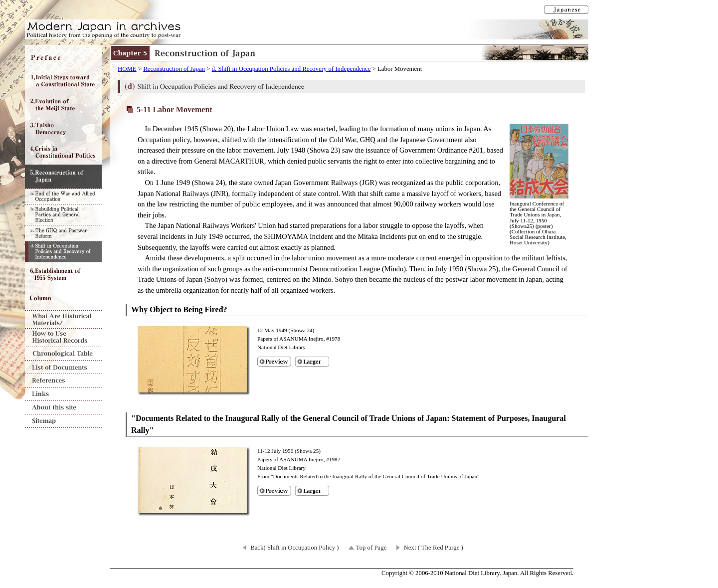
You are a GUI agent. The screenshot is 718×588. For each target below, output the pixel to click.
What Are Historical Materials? (63, 319)
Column (63, 298)
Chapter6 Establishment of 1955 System (63, 274)
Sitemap (63, 421)
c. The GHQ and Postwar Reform (63, 233)
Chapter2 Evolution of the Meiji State (63, 105)
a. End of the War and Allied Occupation (63, 196)
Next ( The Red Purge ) (434, 548)
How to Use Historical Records (63, 338)
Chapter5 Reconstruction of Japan (63, 177)
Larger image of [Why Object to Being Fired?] (312, 362)
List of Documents (63, 367)
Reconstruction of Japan (174, 69)
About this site (63, 408)
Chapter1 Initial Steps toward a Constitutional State (63, 81)
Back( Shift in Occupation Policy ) (294, 548)
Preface (63, 57)
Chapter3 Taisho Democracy (63, 129)
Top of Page (371, 548)
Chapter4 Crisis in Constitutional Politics (63, 153)
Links (63, 394)
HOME (127, 69)
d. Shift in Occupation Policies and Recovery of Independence (291, 69)
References (63, 381)
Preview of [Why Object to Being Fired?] (274, 362)
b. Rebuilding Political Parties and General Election (63, 214)
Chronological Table (63, 354)
